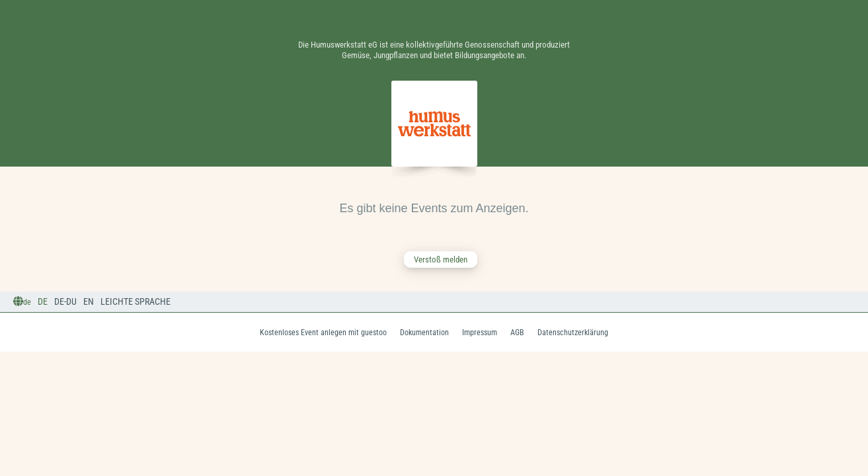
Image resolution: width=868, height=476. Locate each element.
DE (43, 301)
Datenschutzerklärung (573, 333)
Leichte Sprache (136, 301)
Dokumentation (424, 333)
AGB (517, 333)
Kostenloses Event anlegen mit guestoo (323, 333)
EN (89, 301)
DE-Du (65, 301)
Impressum (480, 333)
